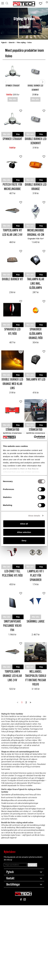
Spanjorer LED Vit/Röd (12, 332)
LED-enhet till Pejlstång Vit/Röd (12, 574)
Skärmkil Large (36, 622)
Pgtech (4, 43)
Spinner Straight (13, 86)
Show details (34, 516)
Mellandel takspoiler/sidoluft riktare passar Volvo (36, 678)
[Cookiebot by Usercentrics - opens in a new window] (34, 437)
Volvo (30, 43)
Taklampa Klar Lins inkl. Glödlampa (36, 284)
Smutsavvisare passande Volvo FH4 (12, 626)
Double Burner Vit (12, 279)
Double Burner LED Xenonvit (36, 141)
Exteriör (12, 43)
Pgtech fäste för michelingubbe (12, 187)
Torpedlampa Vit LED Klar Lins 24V (12, 233)
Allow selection (24, 532)
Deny (24, 541)
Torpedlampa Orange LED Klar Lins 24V (12, 676)
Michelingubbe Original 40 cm (36, 233)
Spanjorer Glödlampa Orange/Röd (36, 334)
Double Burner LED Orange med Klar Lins (12, 384)
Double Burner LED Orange (36, 187)
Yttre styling (21, 43)
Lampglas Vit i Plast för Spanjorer (36, 576)
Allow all (24, 524)
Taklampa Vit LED (36, 380)
